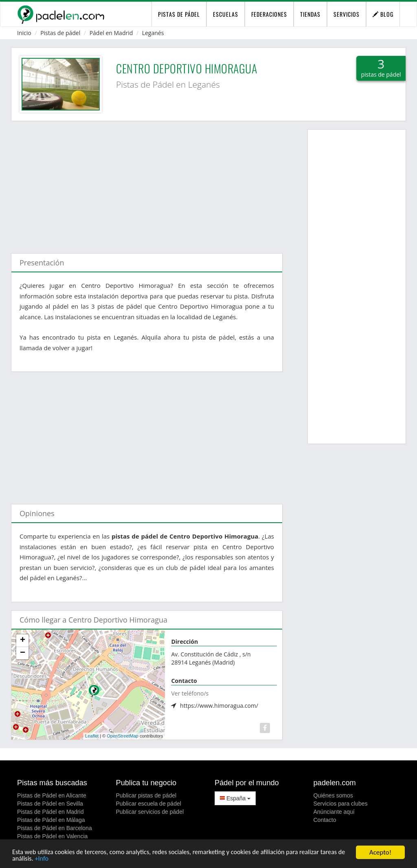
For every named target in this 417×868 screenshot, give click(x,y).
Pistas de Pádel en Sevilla (50, 804)
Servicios (347, 14)
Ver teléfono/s (190, 693)
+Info (71, 859)
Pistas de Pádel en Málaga (51, 820)
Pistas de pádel (60, 33)
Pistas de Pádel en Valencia (52, 836)
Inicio (24, 33)
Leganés (153, 33)
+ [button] (23, 641)
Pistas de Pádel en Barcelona (55, 828)
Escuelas (226, 14)
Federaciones (269, 14)
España (235, 798)
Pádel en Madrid (111, 33)
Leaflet (92, 736)
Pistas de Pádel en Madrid (50, 812)
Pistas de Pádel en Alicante (52, 795)
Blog (383, 14)
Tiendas (310, 14)
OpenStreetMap (123, 736)
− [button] (23, 653)
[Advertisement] (147, 183)
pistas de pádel (179, 14)
